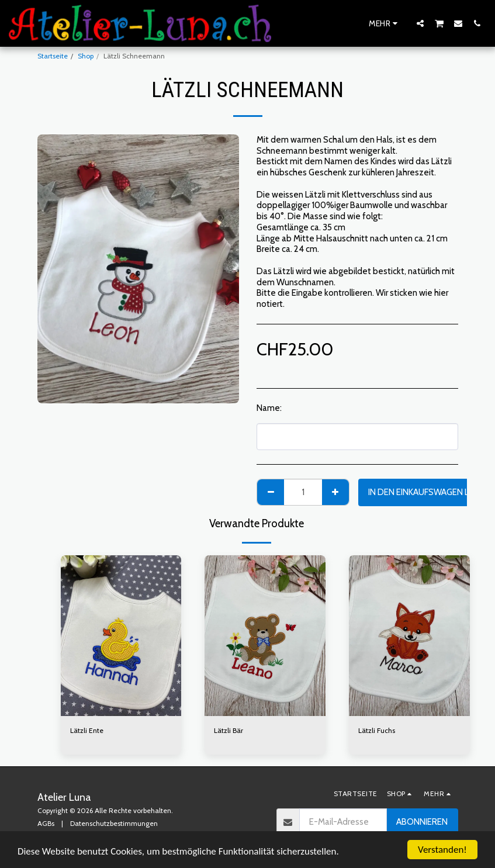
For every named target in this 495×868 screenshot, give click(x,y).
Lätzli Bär (229, 730)
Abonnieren (422, 822)
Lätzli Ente (87, 730)
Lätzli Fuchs (377, 730)
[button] (420, 23)
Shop (86, 56)
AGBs (46, 823)
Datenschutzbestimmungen (114, 823)
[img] (121, 636)
